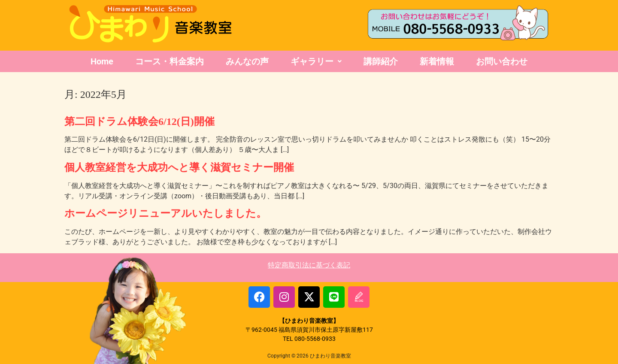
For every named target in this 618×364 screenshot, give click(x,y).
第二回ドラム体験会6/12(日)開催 (139, 121)
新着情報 (437, 61)
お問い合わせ (502, 61)
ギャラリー (316, 61)
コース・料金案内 (170, 61)
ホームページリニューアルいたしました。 (165, 213)
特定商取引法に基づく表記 (309, 265)
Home (102, 61)
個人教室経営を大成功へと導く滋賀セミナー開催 (179, 167)
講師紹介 (381, 61)
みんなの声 (247, 61)
